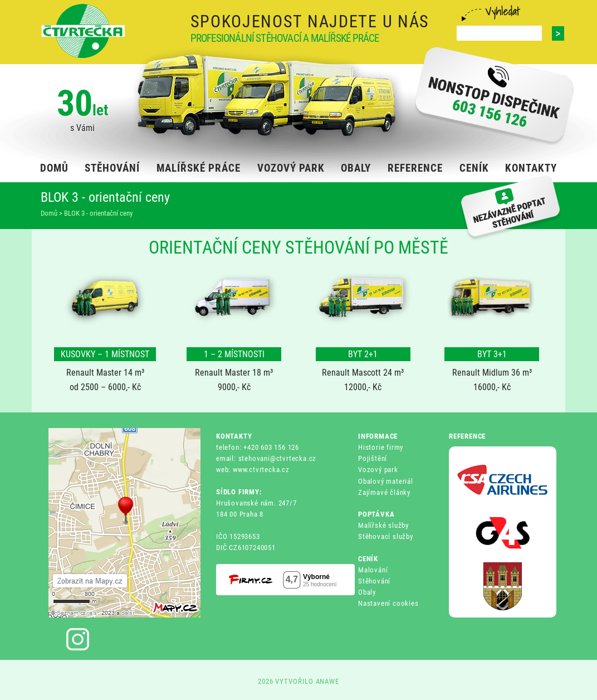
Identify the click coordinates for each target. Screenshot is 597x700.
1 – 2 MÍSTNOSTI (234, 354)
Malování (373, 570)
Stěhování (374, 581)
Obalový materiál (386, 481)
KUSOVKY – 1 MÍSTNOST (105, 354)
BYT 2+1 (363, 354)
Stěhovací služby (386, 536)
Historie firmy (381, 447)
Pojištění (373, 458)
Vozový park (378, 470)
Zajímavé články (384, 492)
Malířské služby (383, 525)
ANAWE (328, 681)
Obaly (367, 592)
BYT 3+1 (492, 354)
